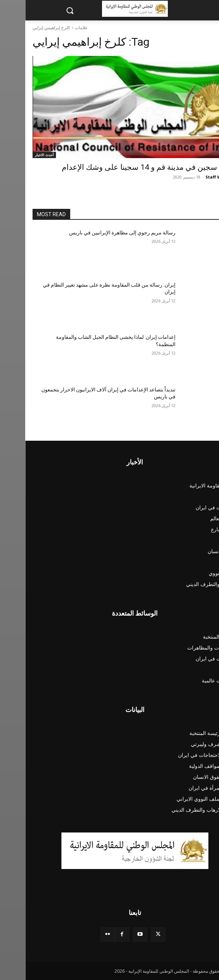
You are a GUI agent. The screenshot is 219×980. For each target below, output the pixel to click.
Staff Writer (193, 177)
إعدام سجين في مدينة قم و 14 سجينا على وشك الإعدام (124, 167)
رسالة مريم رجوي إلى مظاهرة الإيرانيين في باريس (97, 233)
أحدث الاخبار (19, 155)
